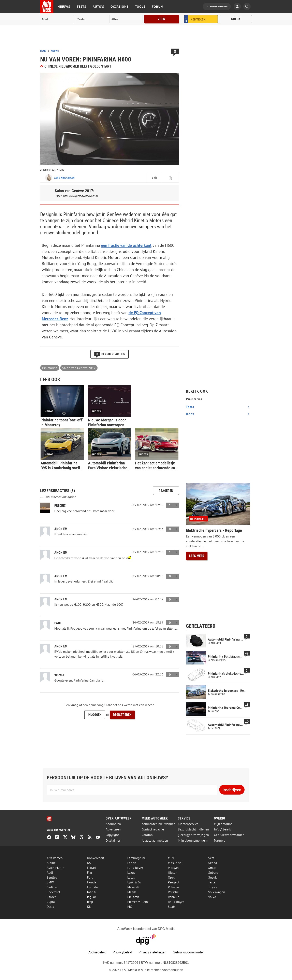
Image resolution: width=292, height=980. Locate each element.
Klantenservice (188, 824)
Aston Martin (55, 868)
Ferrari (91, 868)
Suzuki (213, 877)
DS (89, 863)
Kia (89, 907)
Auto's (98, 6)
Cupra (51, 902)
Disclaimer (113, 841)
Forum (158, 6)
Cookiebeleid (97, 952)
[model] (91, 19)
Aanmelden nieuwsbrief (158, 824)
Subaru (213, 872)
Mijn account (223, 824)
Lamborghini (136, 858)
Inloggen (95, 715)
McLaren (133, 897)
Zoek (162, 19)
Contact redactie (153, 829)
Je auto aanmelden (155, 841)
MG (130, 907)
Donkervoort (96, 858)
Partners (220, 841)
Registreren (122, 715)
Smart (212, 868)
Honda (92, 882)
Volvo (212, 897)
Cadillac (52, 887)
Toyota (213, 887)
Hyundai (93, 887)
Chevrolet (53, 892)
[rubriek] (126, 19)
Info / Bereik (222, 829)
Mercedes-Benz (138, 902)
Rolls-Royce (176, 902)
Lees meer (197, 556)
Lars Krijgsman (64, 178)
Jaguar (91, 897)
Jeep (90, 902)
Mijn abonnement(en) (193, 841)
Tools (140, 6)
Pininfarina (50, 368)
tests (190, 407)
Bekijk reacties (110, 354)
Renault (173, 897)
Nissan (173, 872)
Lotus (131, 877)
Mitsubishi (175, 863)
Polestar (173, 887)
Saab (171, 907)
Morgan (173, 868)
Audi (50, 872)
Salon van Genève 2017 (79, 368)
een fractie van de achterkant (126, 245)
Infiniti (92, 892)
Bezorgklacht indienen (193, 829)
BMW (50, 882)
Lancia (132, 863)
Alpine (51, 863)
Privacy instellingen (152, 952)
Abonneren (113, 824)
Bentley (52, 877)
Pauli (58, 623)
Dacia (50, 907)
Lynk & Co (134, 882)
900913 (59, 675)
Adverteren (113, 829)
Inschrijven (232, 790)
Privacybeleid (122, 952)
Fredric (60, 506)
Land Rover (135, 868)
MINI (171, 858)
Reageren (166, 491)
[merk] (57, 19)
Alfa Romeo (55, 858)
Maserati (133, 887)
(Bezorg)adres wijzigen (193, 835)
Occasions (120, 6)
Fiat (90, 872)
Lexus (131, 872)
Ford (90, 877)
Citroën (52, 897)
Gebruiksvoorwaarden (229, 835)
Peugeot (174, 882)
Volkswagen (217, 892)
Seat (211, 858)
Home (43, 51)
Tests (81, 6)
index (190, 414)
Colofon (147, 835)
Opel (171, 877)
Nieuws (64, 6)
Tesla (212, 882)
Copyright (112, 835)
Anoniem (61, 553)
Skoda (213, 863)
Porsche (173, 892)
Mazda (132, 892)
